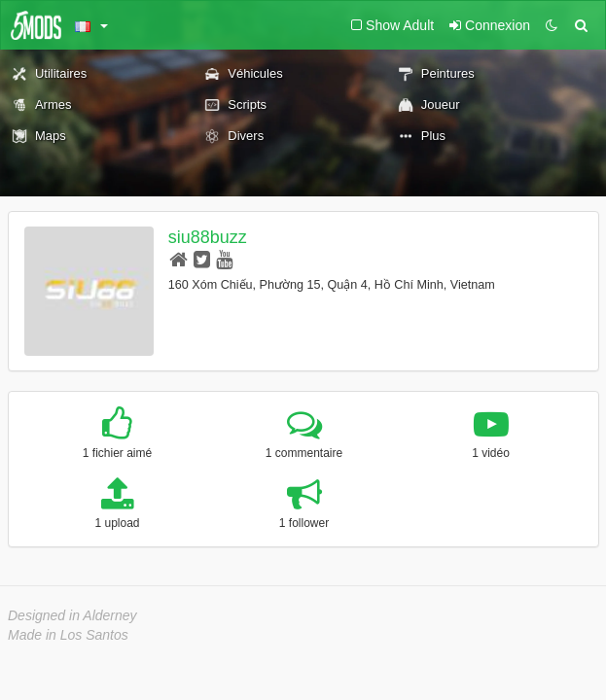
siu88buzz (208, 237)
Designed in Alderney (72, 615)
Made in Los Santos (68, 635)
